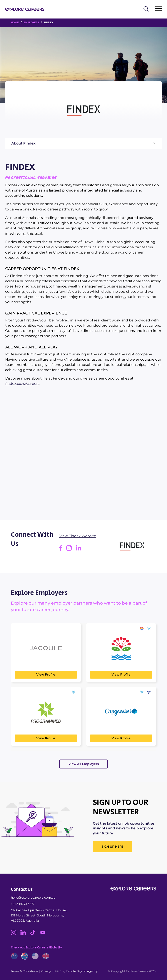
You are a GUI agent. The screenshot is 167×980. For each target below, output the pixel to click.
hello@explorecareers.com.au (33, 898)
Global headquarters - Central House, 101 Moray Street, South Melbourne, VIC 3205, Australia (39, 915)
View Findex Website (78, 536)
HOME (15, 22)
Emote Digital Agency (82, 971)
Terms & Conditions (24, 971)
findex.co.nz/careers (22, 384)
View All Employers (84, 764)
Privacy (46, 971)
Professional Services (31, 178)
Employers (31, 22)
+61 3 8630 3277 (23, 904)
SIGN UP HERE (112, 847)
